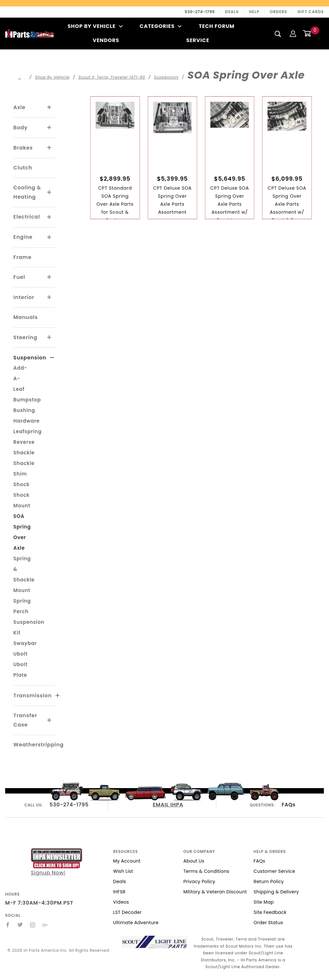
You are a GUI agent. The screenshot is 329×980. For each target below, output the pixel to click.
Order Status (268, 923)
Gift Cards (311, 12)
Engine (23, 237)
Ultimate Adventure (136, 923)
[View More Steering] (49, 338)
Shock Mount (22, 500)
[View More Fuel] (49, 277)
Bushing (24, 410)
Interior (24, 297)
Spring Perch (22, 606)
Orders (279, 12)
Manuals (26, 317)
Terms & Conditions (206, 871)
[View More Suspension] (52, 358)
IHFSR (119, 892)
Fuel (19, 277)
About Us (194, 861)
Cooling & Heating (27, 192)
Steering (25, 337)
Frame (22, 257)
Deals (232, 12)
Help (254, 12)
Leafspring (28, 431)
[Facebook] (8, 925)
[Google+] (45, 925)
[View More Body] (49, 128)
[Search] (278, 34)
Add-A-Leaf (20, 378)
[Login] (293, 33)
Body (21, 128)
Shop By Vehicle (95, 26)
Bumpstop (27, 400)
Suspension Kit (29, 627)
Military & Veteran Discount (215, 892)
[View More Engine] (49, 237)
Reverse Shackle (24, 447)
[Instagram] (33, 925)
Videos (121, 902)
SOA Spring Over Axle (22, 532)
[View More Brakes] (49, 148)
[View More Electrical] (49, 217)
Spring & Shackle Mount (24, 574)
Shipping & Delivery (276, 892)
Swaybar (25, 643)
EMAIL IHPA (168, 805)
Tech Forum (217, 26)
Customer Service (274, 871)
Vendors (106, 40)
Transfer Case (25, 720)
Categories (161, 26)
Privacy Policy (199, 881)
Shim (20, 474)
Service (198, 40)
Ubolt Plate (21, 670)
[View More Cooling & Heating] (49, 193)
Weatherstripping (39, 745)
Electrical (27, 217)
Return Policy (269, 881)
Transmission (33, 696)
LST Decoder (127, 912)
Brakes (23, 148)
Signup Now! (57, 862)
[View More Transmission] (58, 696)
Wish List (123, 871)
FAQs (289, 805)
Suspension (30, 358)
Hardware (27, 421)
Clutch (23, 168)
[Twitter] (20, 925)
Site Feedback (270, 912)
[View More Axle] (49, 107)
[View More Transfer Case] (49, 720)
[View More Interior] (49, 297)
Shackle (24, 463)
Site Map (264, 902)
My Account (127, 861)
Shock (22, 484)
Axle (20, 107)
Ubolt (21, 654)
